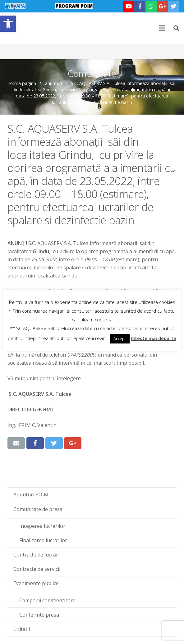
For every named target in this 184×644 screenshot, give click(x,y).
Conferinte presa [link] (39, 615)
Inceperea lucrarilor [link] (42, 526)
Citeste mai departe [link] (154, 338)
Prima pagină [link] (23, 83)
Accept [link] (120, 339)
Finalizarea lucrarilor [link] (43, 540)
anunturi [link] (53, 83)
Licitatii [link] (22, 629)
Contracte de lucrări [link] (36, 555)
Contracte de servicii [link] (37, 569)
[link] (8, 24)
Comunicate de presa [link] (38, 509)
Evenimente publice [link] (36, 583)
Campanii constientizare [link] (47, 600)
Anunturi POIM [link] (31, 495)
